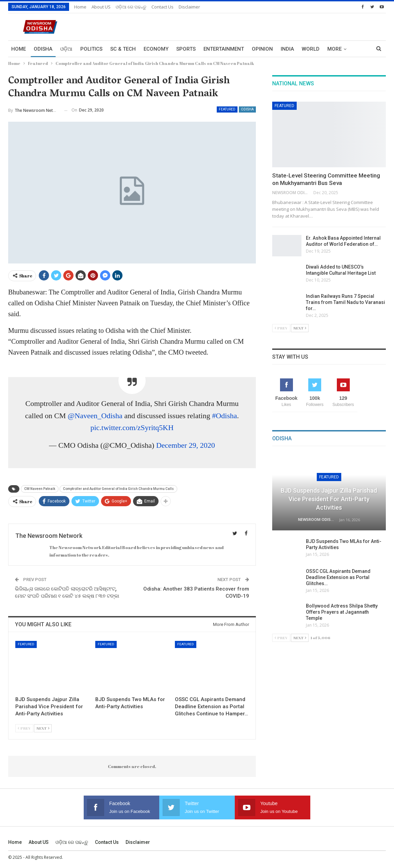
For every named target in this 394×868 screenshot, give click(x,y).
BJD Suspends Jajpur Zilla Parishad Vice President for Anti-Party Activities (329, 499)
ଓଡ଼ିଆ (66, 49)
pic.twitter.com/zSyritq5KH (132, 428)
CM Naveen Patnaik (40, 489)
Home (80, 7)
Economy (156, 49)
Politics (91, 49)
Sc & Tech (123, 49)
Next (43, 728)
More (334, 49)
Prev (24, 728)
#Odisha (224, 416)
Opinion (262, 49)
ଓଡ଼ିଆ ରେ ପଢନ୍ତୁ (131, 7)
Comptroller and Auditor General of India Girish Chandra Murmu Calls (118, 489)
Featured (227, 109)
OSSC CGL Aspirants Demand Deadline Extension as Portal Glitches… (338, 577)
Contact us (162, 7)
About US (101, 7)
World (311, 49)
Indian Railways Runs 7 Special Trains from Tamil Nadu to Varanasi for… (346, 302)
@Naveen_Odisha (95, 416)
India (287, 49)
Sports (186, 49)
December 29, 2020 (186, 445)
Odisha (43, 49)
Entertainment (224, 49)
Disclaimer (189, 7)
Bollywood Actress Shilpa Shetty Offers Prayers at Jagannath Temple (342, 612)
